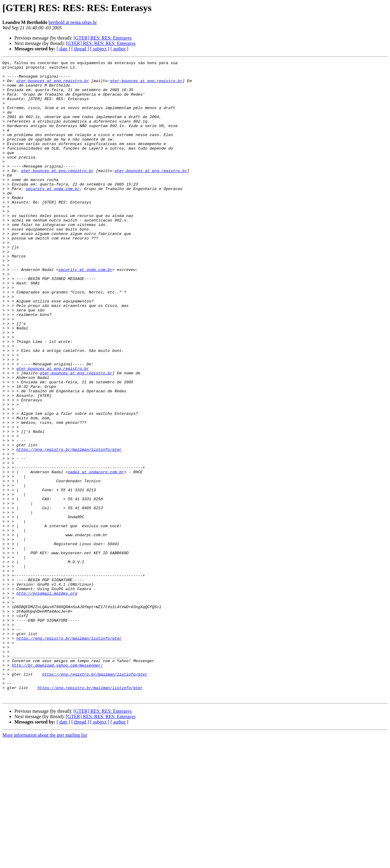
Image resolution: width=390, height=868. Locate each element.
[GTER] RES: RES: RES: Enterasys (101, 43)
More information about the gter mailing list (45, 863)
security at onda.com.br (53, 215)
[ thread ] (80, 49)
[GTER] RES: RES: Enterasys (102, 38)
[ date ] (63, 49)
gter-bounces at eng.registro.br (53, 85)
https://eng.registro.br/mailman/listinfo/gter (69, 528)
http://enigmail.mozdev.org (47, 700)
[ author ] (120, 49)
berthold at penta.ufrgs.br (73, 22)
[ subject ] (100, 49)
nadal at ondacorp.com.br (96, 554)
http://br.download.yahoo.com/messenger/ (57, 786)
